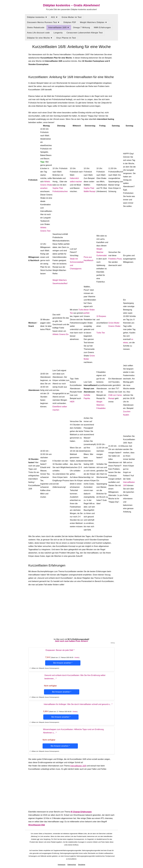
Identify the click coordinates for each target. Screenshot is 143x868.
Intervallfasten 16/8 (78, 766)
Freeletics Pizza (115, 259)
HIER (72, 402)
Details (77, 658)
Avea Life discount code (38, 33)
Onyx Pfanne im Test (66, 38)
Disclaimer (82, 865)
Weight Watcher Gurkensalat (101, 252)
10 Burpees (101, 316)
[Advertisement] (71, 790)
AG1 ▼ (54, 17)
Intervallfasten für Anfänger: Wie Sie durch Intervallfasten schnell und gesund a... (78, 704)
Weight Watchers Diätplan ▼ (93, 22)
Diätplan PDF (70, 22)
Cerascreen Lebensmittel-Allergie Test (85, 33)
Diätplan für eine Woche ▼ (40, 38)
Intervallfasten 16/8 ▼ (59, 28)
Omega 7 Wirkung (81, 28)
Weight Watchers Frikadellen (101, 405)
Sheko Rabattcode (36, 28)
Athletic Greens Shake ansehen (46, 185)
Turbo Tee (101, 333)
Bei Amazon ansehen (63, 663)
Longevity (58, 33)
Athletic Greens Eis (60, 334)
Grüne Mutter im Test (72, 17)
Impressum (62, 865)
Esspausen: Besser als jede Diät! (60, 650)
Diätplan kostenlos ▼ (37, 17)
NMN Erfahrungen (102, 28)
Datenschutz (72, 865)
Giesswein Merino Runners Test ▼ (43, 22)
